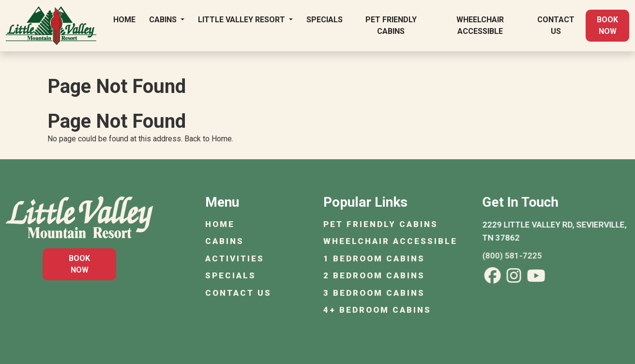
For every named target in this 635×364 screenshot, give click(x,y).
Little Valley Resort (242, 20)
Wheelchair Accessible (480, 25)
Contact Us (556, 25)
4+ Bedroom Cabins (378, 310)
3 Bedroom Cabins (375, 293)
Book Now (607, 25)
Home (124, 20)
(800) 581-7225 (514, 256)
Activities (236, 258)
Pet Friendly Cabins (391, 25)
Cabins (164, 20)
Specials (325, 20)
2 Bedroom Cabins (375, 275)
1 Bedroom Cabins (375, 258)
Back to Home (208, 139)
